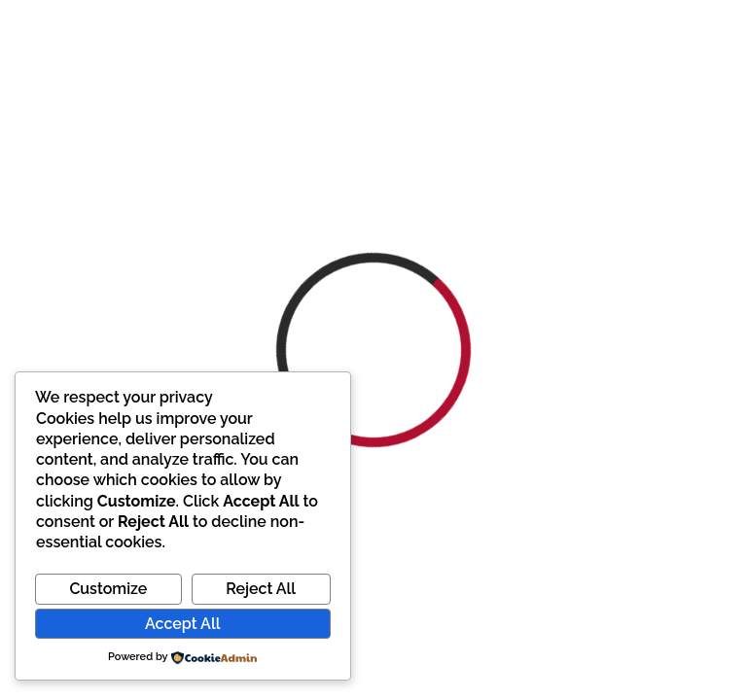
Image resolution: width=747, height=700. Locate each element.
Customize (108, 589)
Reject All (261, 589)
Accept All (182, 624)
